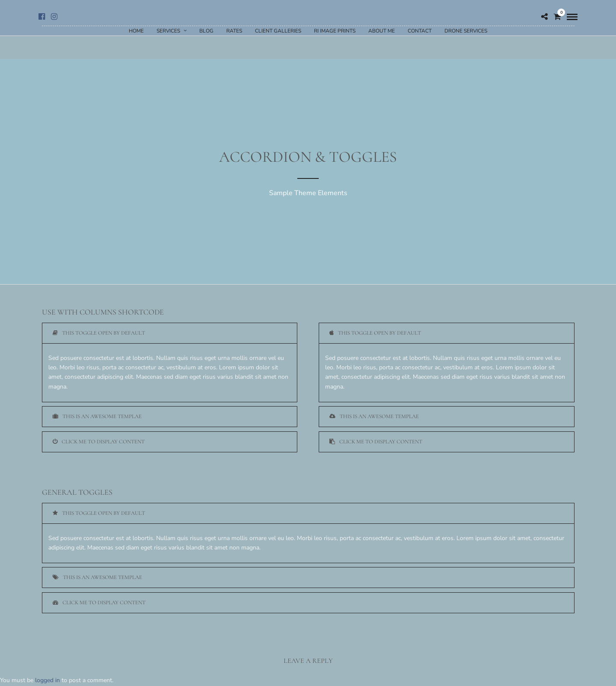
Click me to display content (99, 442)
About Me (382, 31)
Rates (234, 31)
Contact (420, 31)
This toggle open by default (99, 333)
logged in (47, 680)
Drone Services (466, 31)
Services (168, 31)
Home (136, 31)
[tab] (170, 333)
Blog (206, 31)
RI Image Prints (335, 31)
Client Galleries (278, 31)
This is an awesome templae (97, 416)
